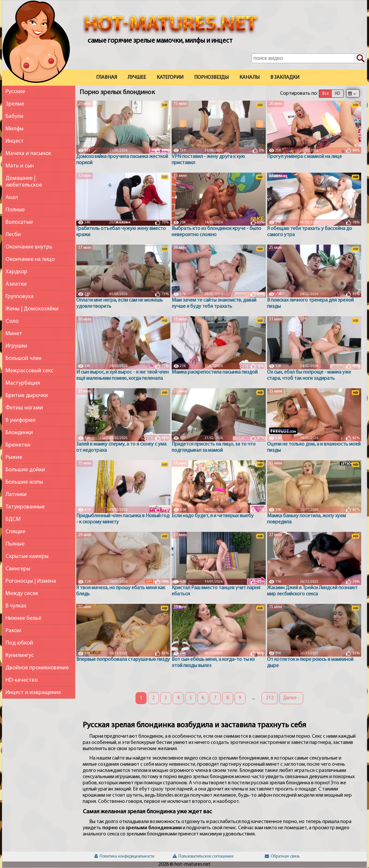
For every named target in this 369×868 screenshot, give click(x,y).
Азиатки (16, 284)
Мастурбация (23, 383)
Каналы (249, 78)
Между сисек (22, 594)
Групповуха (20, 297)
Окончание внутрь (29, 247)
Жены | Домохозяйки (32, 309)
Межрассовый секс (29, 371)
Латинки (16, 495)
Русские (15, 92)
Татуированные (25, 507)
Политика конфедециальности (124, 856)
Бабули (14, 116)
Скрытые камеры (27, 556)
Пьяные (15, 544)
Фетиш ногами (24, 408)
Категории (170, 78)
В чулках (16, 606)
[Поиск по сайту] (360, 59)
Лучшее (137, 78)
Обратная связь (282, 856)
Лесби (13, 235)
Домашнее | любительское (24, 182)
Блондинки (19, 433)
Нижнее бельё (23, 618)
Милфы (14, 129)
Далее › (291, 698)
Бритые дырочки (27, 396)
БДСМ (13, 519)
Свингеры (18, 569)
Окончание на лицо (30, 259)
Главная (106, 78)
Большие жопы (24, 482)
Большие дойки (25, 470)
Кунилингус (20, 655)
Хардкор (16, 272)
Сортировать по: (299, 93)
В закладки (285, 78)
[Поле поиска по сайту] (308, 58)
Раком (13, 631)
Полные (15, 210)
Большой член (23, 358)
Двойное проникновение (37, 668)
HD (337, 94)
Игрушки (16, 346)
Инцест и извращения (33, 693)
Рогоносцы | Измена (31, 581)
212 (270, 698)
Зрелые (15, 104)
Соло (12, 321)
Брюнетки (18, 445)
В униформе (21, 420)
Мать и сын (20, 166)
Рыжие (14, 457)
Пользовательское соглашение (203, 856)
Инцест (15, 141)
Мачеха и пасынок (28, 154)
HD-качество (22, 680)
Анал (12, 198)
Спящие (15, 532)
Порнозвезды (211, 78)
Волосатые (19, 222)
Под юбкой (19, 643)
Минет (14, 334)
